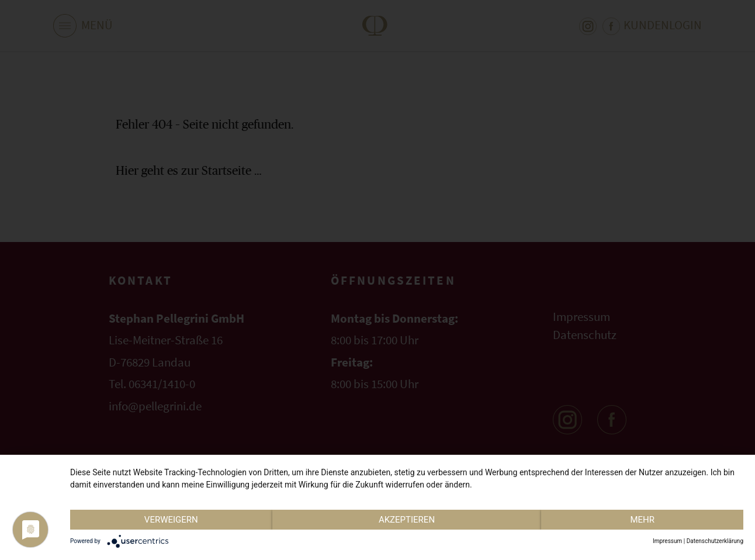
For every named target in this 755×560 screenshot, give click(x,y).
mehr (642, 520)
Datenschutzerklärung (715, 541)
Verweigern (171, 520)
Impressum (667, 541)
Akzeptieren (407, 520)
